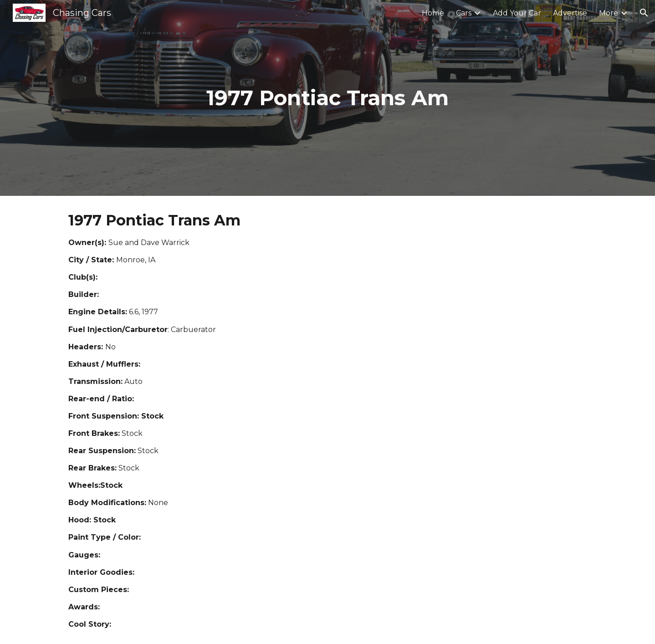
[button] (644, 13)
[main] (327, 98)
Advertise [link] (570, 13)
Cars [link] (464, 13)
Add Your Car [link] (517, 13)
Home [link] (433, 13)
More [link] (609, 13)
